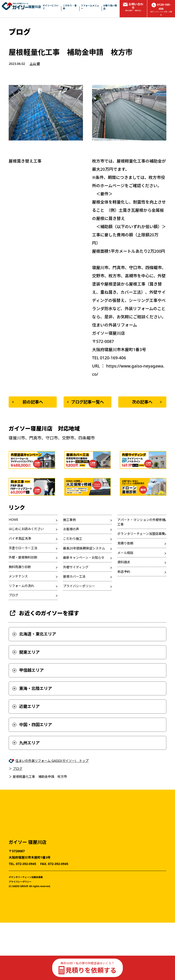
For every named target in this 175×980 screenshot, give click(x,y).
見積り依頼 (125, 543)
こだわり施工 (73, 539)
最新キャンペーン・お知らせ (84, 558)
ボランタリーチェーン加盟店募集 (141, 534)
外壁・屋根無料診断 (23, 557)
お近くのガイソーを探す (44, 613)
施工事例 (69, 520)
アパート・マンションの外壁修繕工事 (141, 522)
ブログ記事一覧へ (85, 402)
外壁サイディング (76, 567)
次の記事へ (147, 402)
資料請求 (124, 562)
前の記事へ (27, 402)
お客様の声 (71, 529)
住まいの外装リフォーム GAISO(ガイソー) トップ (52, 761)
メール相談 (125, 553)
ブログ (13, 595)
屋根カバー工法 (74, 576)
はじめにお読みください (26, 529)
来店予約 (124, 572)
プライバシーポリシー (79, 586)
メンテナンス (18, 576)
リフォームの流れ (21, 586)
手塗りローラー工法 (23, 548)
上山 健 (35, 64)
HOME (13, 519)
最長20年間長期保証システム (84, 548)
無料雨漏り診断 (20, 567)
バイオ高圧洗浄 (20, 538)
